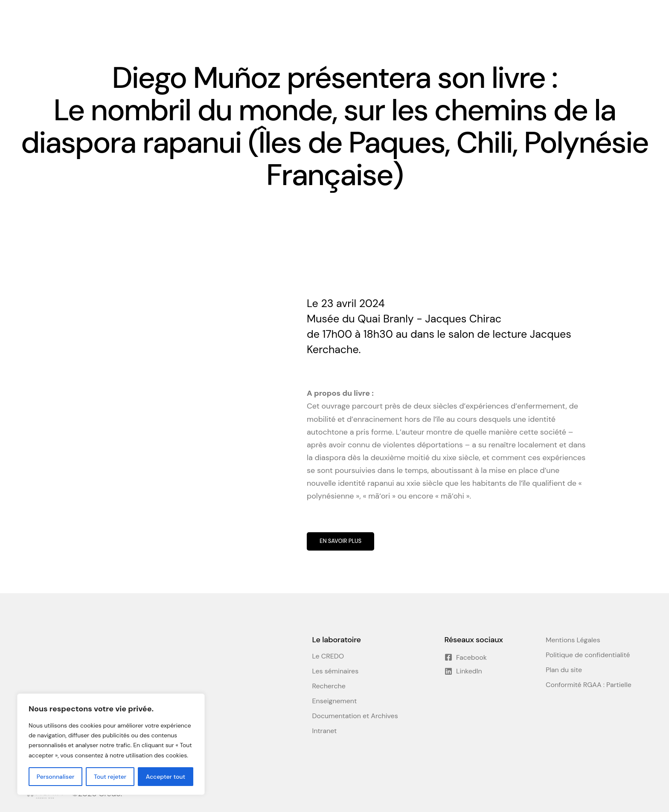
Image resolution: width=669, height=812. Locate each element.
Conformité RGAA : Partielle (589, 685)
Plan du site (564, 670)
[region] (111, 744)
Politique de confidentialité (588, 655)
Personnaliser (56, 777)
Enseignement (335, 701)
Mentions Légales (573, 640)
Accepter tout (166, 777)
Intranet (325, 731)
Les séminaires (336, 671)
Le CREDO (328, 656)
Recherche (329, 686)
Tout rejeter (110, 777)
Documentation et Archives (355, 716)
